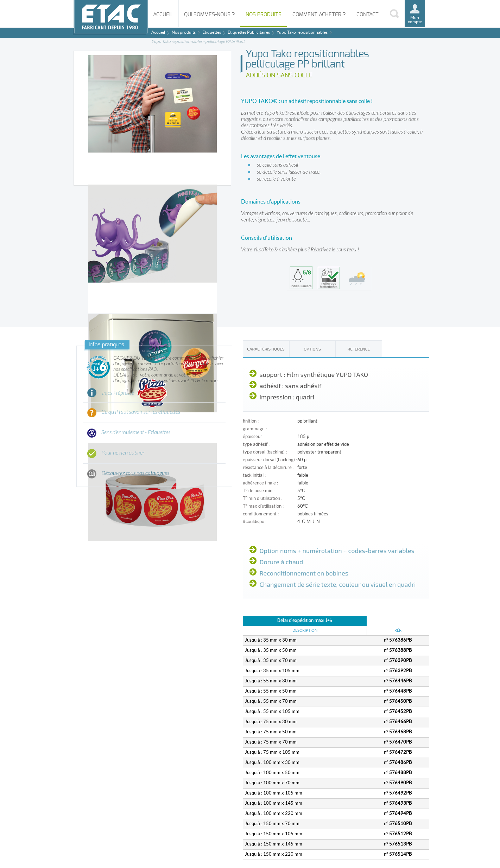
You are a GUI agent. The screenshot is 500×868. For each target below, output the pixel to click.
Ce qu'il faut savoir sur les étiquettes (141, 412)
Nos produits (264, 15)
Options (312, 349)
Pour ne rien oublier (123, 453)
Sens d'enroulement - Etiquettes (136, 432)
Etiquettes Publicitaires (249, 32)
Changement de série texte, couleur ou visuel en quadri (338, 584)
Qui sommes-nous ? (209, 15)
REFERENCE (359, 349)
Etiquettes (212, 32)
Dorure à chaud (281, 562)
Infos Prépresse (118, 393)
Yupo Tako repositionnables (302, 32)
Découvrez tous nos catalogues (135, 473)
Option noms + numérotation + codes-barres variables (337, 551)
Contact (368, 15)
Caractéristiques (266, 349)
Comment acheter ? (319, 15)
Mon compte (415, 20)
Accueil (163, 15)
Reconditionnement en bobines (304, 573)
